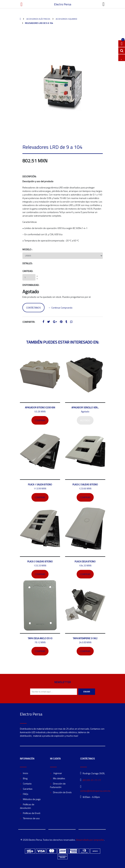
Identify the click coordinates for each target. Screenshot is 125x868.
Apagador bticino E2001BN (40, 407)
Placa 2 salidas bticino (85, 484)
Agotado (85, 420)
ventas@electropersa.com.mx (95, 791)
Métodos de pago (32, 799)
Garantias (28, 789)
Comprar (40, 420)
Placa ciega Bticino (85, 561)
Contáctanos (33, 308)
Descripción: (29, 176)
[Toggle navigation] (104, 4)
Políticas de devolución (27, 806)
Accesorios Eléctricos (38, 19)
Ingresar (57, 773)
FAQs (26, 794)
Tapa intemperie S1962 (85, 638)
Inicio (26, 773)
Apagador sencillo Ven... (85, 407)
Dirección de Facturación (58, 785)
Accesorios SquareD (66, 19)
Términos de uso (31, 818)
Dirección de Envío (62, 792)
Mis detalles (59, 778)
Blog (25, 778)
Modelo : (27, 249)
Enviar (87, 692)
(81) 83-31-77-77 (92, 780)
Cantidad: (28, 271)
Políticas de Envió (32, 813)
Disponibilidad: (31, 285)
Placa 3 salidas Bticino (40, 561)
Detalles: (27, 263)
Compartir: (29, 322)
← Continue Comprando (60, 308)
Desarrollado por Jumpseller (90, 840)
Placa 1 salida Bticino (40, 484)
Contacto (27, 784)
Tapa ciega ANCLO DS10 (40, 638)
